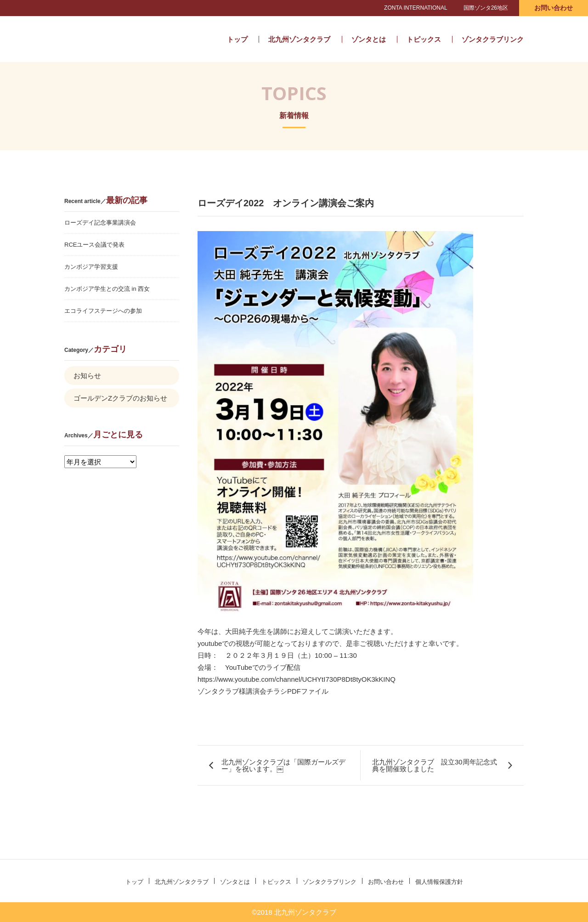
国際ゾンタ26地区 (486, 8)
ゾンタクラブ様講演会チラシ (242, 691)
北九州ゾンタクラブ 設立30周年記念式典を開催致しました (435, 765)
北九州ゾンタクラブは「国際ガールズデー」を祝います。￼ (283, 765)
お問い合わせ (554, 8)
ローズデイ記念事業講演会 (100, 223)
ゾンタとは (369, 39)
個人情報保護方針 (439, 882)
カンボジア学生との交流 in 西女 (107, 289)
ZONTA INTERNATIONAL (416, 8)
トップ (237, 39)
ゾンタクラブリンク (493, 39)
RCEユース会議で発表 (94, 245)
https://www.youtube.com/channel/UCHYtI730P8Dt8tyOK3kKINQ (297, 679)
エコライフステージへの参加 (103, 311)
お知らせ (87, 376)
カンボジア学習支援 (91, 267)
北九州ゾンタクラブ (125, 39)
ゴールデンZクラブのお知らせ (120, 398)
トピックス (424, 39)
